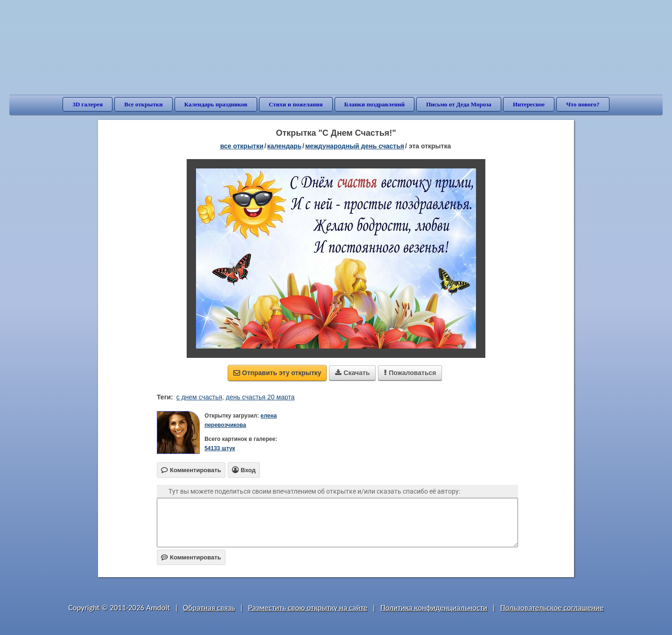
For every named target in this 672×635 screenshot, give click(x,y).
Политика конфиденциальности (434, 608)
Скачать (352, 373)
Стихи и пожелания (296, 104)
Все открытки (143, 104)
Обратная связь (209, 608)
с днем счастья (199, 397)
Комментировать (191, 557)
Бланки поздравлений (375, 104)
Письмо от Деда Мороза (459, 104)
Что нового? (583, 104)
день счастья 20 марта (260, 397)
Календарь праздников (216, 104)
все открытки (242, 146)
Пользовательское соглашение (552, 608)
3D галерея (87, 104)
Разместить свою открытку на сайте (308, 608)
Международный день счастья (355, 146)
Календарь (284, 146)
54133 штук (220, 448)
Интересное (529, 104)
